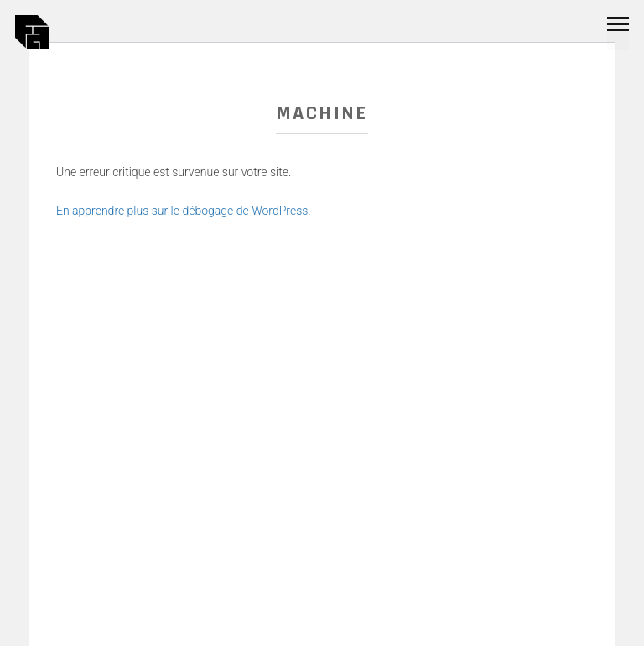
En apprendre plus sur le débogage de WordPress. (184, 211)
